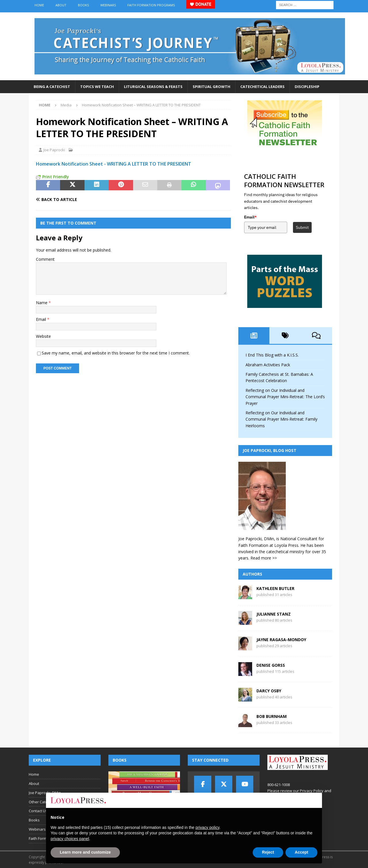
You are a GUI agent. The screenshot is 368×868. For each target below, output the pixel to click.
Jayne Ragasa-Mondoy (281, 640)
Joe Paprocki (54, 150)
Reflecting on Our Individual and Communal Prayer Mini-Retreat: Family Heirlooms (281, 419)
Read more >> (264, 558)
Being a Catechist (52, 87)
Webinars (108, 5)
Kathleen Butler (275, 588)
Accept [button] (301, 852)
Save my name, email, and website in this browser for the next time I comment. (116, 353)
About (61, 5)
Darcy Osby (269, 691)
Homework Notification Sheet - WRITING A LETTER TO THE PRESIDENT (114, 164)
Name (42, 303)
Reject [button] (268, 852)
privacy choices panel (70, 839)
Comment (45, 259)
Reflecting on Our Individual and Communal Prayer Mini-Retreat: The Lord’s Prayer (285, 397)
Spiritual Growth (211, 87)
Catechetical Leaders (262, 87)
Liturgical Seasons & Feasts (153, 87)
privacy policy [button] (207, 827)
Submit (302, 227)
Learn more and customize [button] (85, 852)
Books (83, 5)
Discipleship (307, 87)
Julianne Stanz (274, 614)
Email (42, 319)
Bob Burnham (272, 716)
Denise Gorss (271, 665)
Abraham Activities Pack (268, 365)
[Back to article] (84, 200)
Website (43, 336)
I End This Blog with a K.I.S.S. (272, 355)
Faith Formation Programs (151, 5)
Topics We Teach (97, 87)
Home (39, 5)
